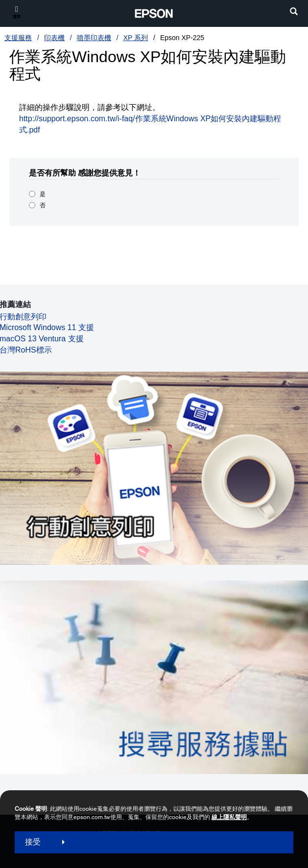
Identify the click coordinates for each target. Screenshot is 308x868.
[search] (294, 12)
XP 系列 (136, 38)
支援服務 (18, 38)
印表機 (54, 38)
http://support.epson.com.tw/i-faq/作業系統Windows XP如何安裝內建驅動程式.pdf (150, 124)
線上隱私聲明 (229, 817)
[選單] (17, 12)
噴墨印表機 (94, 38)
